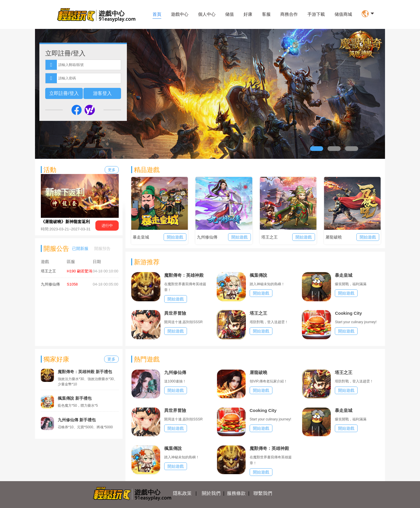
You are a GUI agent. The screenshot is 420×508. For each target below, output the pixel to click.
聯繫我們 (263, 493)
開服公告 (56, 249)
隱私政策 (182, 493)
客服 (266, 14)
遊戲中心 (180, 14)
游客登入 (102, 93)
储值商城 (343, 14)
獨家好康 (56, 359)
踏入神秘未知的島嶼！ (267, 284)
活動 (50, 170)
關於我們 (211, 493)
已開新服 (80, 248)
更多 (112, 170)
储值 (230, 14)
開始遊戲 (175, 237)
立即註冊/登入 (64, 93)
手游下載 (316, 14)
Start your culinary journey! (356, 322)
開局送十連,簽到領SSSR (183, 322)
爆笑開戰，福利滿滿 (351, 284)
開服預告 (102, 248)
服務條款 (236, 493)
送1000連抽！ (175, 381)
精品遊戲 (147, 170)
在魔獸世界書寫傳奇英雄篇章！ (185, 287)
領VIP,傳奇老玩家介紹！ (268, 381)
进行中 (107, 226)
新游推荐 (147, 262)
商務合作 (289, 14)
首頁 (157, 14)
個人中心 (207, 14)
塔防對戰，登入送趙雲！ (269, 322)
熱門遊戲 (147, 359)
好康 (248, 14)
